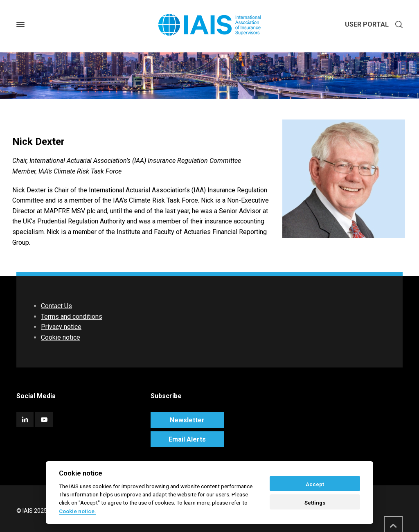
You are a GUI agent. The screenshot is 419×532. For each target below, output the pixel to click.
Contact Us (56, 306)
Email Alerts (187, 439)
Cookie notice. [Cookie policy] (78, 511)
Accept (315, 484)
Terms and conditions (72, 317)
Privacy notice (61, 327)
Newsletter (187, 420)
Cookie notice (61, 337)
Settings (315, 503)
